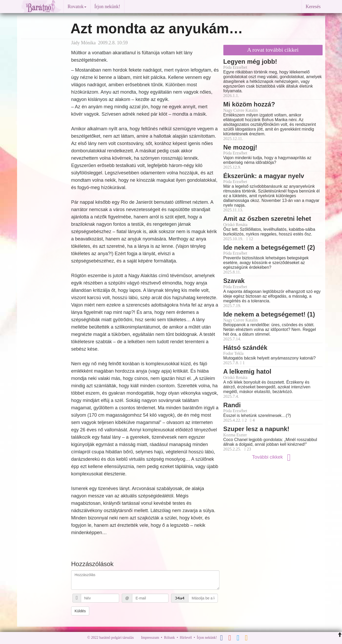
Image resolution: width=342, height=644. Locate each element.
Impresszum (150, 638)
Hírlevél (186, 638)
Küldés (80, 611)
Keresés (313, 7)
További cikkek (273, 457)
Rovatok (77, 7)
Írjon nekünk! (107, 7)
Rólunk (169, 638)
